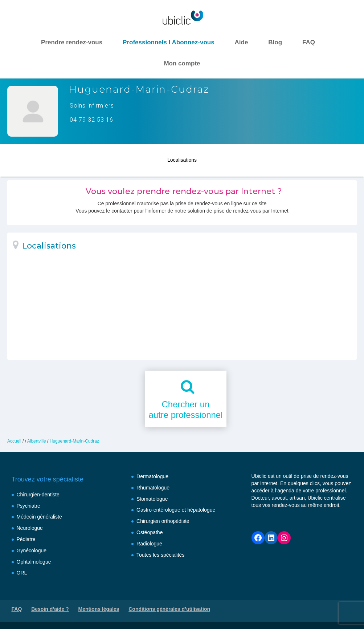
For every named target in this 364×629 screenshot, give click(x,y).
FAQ (309, 42)
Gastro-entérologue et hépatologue (176, 510)
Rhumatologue (153, 488)
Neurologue (30, 528)
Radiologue (149, 544)
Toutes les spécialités (160, 555)
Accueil (14, 441)
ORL (22, 573)
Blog (275, 42)
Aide (242, 42)
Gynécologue (32, 551)
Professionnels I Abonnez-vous (169, 42)
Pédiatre (26, 539)
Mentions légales (99, 609)
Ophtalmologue (34, 562)
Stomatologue (152, 499)
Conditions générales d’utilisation (169, 609)
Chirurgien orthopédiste (163, 521)
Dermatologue (152, 476)
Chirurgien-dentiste (38, 495)
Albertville (37, 441)
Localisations (182, 158)
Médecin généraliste (39, 517)
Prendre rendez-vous (72, 42)
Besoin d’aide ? (50, 609)
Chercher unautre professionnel (185, 410)
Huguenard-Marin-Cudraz (74, 441)
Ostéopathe (150, 532)
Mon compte (182, 63)
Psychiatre (28, 506)
